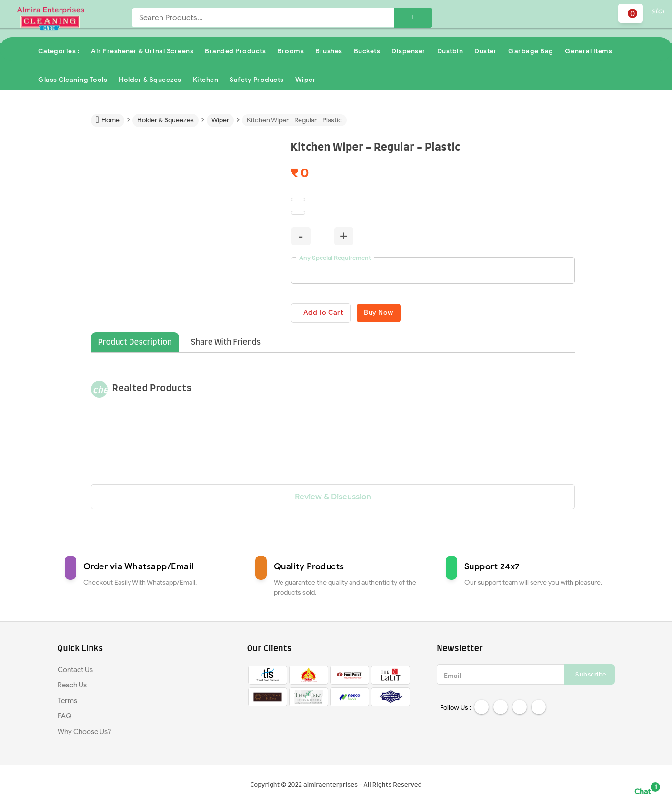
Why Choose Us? (85, 734)
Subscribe (591, 676)
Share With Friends (226, 344)
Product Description (135, 344)
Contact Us (75, 672)
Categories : (59, 51)
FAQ (65, 718)
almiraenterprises (331, 786)
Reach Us (72, 687)
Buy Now (400, 313)
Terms (67, 703)
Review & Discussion (333, 499)
